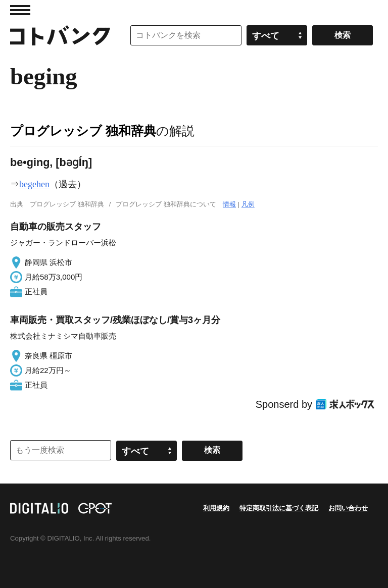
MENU (20, 10)
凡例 (248, 204)
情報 (229, 204)
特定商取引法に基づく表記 (279, 508)
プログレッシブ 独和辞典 (83, 131)
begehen (34, 184)
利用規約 (216, 508)
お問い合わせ (348, 508)
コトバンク (60, 35)
